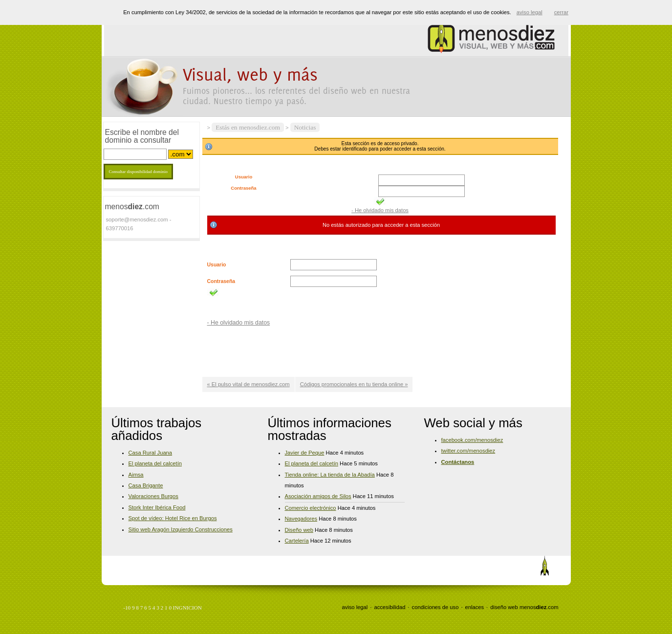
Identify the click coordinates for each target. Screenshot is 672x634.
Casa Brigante (146, 485)
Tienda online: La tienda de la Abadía (330, 475)
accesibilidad (390, 607)
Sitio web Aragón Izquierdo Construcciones (181, 529)
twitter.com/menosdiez (468, 451)
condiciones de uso (435, 607)
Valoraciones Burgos (153, 496)
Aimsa (136, 475)
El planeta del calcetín (155, 463)
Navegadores (301, 519)
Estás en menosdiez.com (248, 127)
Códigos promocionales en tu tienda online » (354, 384)
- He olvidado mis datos (380, 210)
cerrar (561, 12)
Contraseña (243, 188)
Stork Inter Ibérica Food (157, 507)
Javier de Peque (305, 453)
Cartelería (297, 541)
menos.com (539, 607)
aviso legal (355, 607)
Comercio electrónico (311, 508)
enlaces (475, 607)
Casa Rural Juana (151, 453)
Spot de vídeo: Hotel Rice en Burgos (173, 518)
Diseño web (299, 530)
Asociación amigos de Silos (318, 496)
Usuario (244, 177)
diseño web (504, 607)
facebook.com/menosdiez (472, 440)
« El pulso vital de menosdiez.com (249, 384)
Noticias (305, 127)
